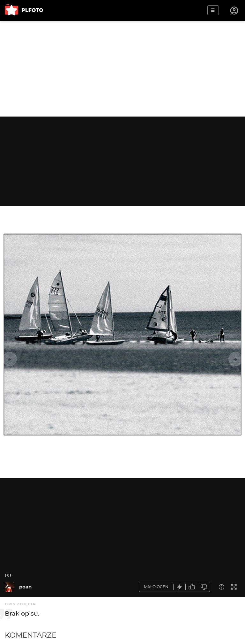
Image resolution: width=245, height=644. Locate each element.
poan (25, 587)
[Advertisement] (122, 69)
